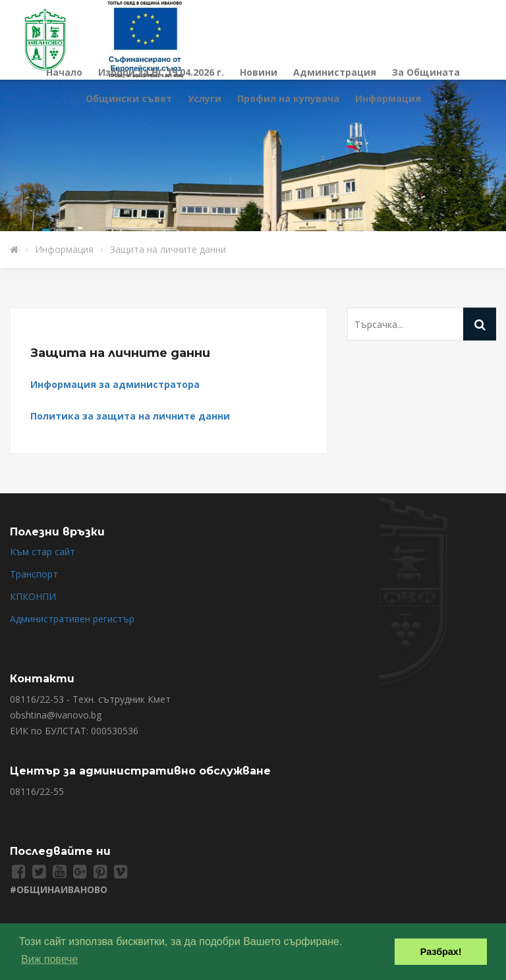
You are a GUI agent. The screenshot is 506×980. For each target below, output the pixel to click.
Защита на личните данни (168, 249)
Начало (64, 72)
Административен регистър (72, 619)
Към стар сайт (42, 552)
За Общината (426, 72)
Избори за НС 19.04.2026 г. (161, 72)
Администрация (335, 72)
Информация (388, 98)
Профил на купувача (288, 98)
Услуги (205, 98)
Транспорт (34, 574)
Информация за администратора (115, 384)
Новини (259, 72)
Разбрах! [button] (441, 952)
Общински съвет (129, 98)
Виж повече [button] (49, 959)
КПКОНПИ (33, 596)
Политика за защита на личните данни (130, 416)
